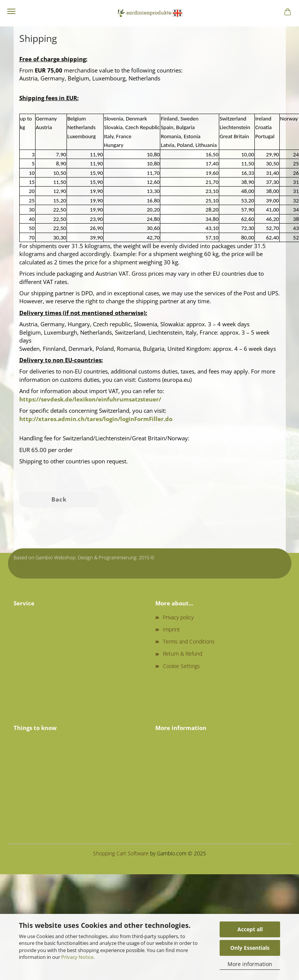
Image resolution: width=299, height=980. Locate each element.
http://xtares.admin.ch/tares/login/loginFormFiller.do (96, 419)
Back (59, 499)
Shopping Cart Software (121, 853)
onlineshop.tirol (173, 557)
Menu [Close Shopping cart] (11, 11)
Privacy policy (178, 617)
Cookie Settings (181, 666)
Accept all (250, 929)
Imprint (171, 629)
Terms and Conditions (189, 641)
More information (250, 964)
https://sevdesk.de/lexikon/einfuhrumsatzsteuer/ (90, 399)
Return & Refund (183, 654)
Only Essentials (250, 948)
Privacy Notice (77, 957)
